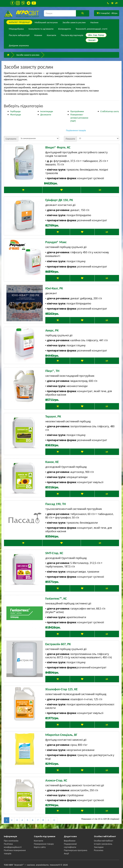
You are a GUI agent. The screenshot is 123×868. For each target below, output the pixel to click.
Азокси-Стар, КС (56, 780)
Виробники (70, 841)
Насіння (94, 22)
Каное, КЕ (52, 462)
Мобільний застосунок (46, 22)
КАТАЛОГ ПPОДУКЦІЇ (19, 22)
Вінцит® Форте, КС (58, 147)
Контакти (51, 35)
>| (54, 820)
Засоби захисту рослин (74, 22)
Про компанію (11, 841)
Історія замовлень (103, 844)
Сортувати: (11, 139)
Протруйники (77, 111)
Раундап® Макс (56, 242)
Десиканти (46, 115)
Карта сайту (40, 847)
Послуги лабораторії (19, 35)
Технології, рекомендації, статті (91, 29)
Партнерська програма (76, 850)
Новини (38, 35)
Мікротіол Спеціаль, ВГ (61, 735)
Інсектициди (47, 111)
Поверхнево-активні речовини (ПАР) (79, 118)
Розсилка (99, 850)
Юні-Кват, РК (54, 288)
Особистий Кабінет (104, 841)
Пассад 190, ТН (56, 504)
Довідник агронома (19, 45)
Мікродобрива (16, 29)
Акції (66, 853)
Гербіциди (15, 111)
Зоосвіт (92, 40)
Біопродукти (65, 29)
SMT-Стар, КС (54, 553)
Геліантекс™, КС (56, 598)
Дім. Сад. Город (96, 35)
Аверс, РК (52, 330)
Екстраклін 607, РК (58, 644)
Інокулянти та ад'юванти (41, 29)
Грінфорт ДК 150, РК (59, 200)
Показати (70, 139)
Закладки (99, 847)
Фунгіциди (16, 115)
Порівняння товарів (76, 130)
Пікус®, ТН (52, 371)
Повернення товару (44, 844)
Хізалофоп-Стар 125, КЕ (61, 689)
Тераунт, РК (53, 416)
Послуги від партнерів (72, 35)
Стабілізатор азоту (110, 111)
